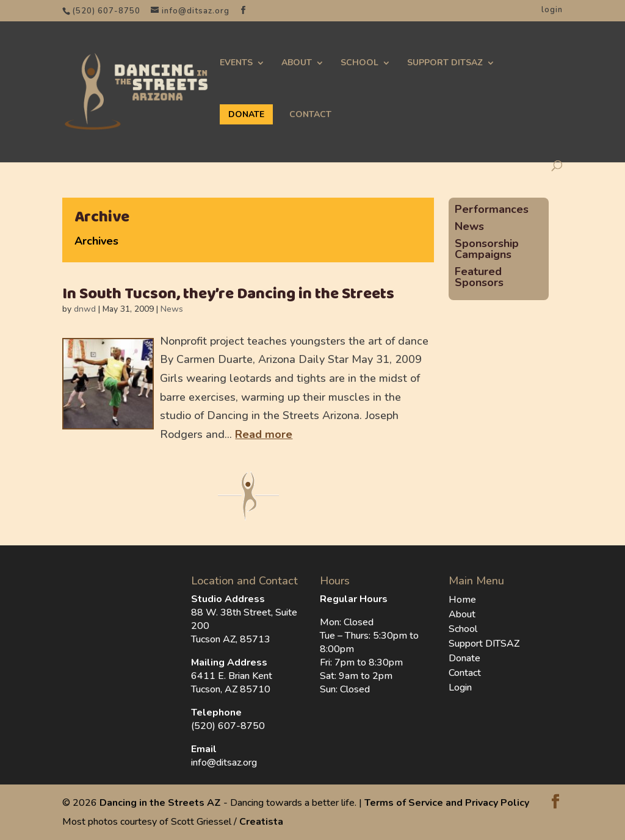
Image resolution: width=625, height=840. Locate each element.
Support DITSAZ (445, 63)
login (552, 10)
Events (236, 63)
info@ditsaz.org (224, 763)
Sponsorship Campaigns (487, 249)
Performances (492, 209)
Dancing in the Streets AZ (160, 803)
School (359, 63)
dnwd (85, 309)
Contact (310, 115)
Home (462, 600)
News (172, 309)
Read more (264, 434)
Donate (464, 658)
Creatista (261, 822)
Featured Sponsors (479, 277)
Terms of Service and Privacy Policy (447, 803)
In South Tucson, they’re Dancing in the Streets (228, 294)
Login (460, 687)
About (297, 63)
